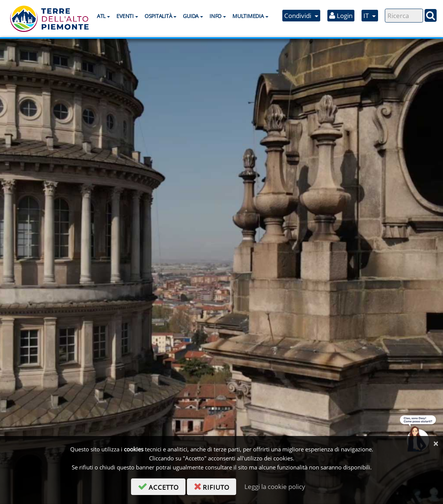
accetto (162, 486)
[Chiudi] (436, 444)
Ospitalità (158, 16)
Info (215, 16)
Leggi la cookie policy (275, 487)
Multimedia (248, 16)
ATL (101, 16)
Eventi (125, 16)
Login (341, 16)
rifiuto (215, 486)
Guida (191, 16)
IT (367, 16)
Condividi (298, 16)
